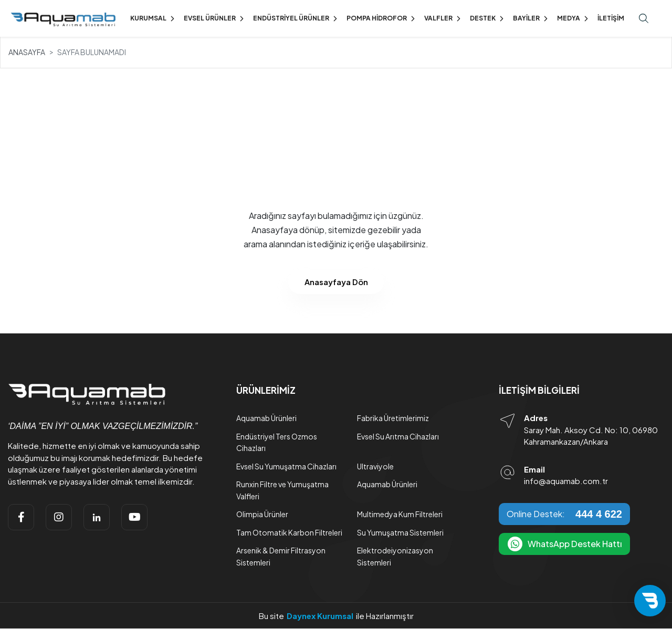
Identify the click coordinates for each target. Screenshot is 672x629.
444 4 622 (599, 514)
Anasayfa (27, 52)
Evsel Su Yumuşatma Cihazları (286, 466)
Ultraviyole (375, 466)
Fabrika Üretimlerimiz (393, 418)
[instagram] (59, 517)
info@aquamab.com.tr (566, 481)
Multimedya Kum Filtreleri (400, 515)
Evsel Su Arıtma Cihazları (398, 436)
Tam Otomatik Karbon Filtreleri (289, 532)
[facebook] (21, 517)
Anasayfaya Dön (336, 282)
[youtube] (134, 517)
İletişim (611, 18)
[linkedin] (97, 517)
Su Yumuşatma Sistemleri (400, 532)
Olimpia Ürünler (262, 515)
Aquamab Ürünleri (266, 418)
